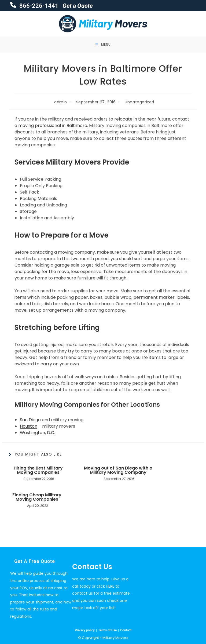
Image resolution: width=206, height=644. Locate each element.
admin (61, 102)
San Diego (30, 420)
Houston (29, 426)
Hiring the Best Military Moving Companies (38, 470)
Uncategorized (139, 102)
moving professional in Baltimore (53, 125)
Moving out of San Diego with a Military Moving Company (118, 470)
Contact (126, 630)
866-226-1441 (38, 6)
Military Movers (115, 638)
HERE (110, 586)
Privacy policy (85, 630)
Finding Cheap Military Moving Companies (37, 497)
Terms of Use (107, 630)
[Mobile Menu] (103, 45)
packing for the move (46, 272)
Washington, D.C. (37, 433)
